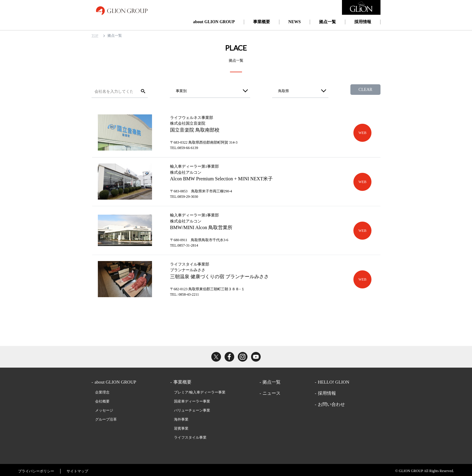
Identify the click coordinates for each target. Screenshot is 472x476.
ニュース (272, 391)
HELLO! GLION (334, 380)
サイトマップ (77, 469)
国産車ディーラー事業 (192, 399)
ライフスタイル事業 (190, 435)
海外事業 (181, 417)
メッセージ (104, 408)
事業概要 (262, 22)
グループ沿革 (106, 417)
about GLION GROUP (214, 22)
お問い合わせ (331, 402)
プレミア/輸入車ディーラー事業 (200, 390)
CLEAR (365, 90)
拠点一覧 (328, 22)
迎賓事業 (181, 426)
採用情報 (363, 22)
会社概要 (102, 399)
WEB (363, 132)
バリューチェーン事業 (192, 408)
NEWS (295, 22)
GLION (122, 11)
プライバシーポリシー (36, 469)
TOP (95, 36)
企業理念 (102, 390)
